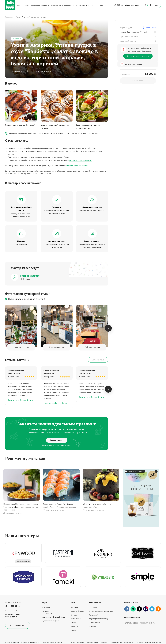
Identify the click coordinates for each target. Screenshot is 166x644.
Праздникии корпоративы (47, 612)
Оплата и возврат (78, 642)
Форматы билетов (77, 611)
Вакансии (74, 630)
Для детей (92, 5)
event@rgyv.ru (11, 616)
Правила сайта (92, 642)
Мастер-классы (23, 5)
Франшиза (92, 626)
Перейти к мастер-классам (138, 56)
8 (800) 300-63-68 (132, 5)
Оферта (104, 642)
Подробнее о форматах (77, 166)
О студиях (74, 607)
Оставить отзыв (98, 360)
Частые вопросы (76, 619)
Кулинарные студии (39, 5)
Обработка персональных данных (149, 642)
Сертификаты (81, 5)
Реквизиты (74, 626)
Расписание (9, 17)
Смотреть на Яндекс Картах (21, 400)
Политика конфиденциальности (122, 642)
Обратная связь (18, 625)
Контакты (74, 615)
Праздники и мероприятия (61, 5)
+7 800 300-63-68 (12, 606)
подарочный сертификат (80, 160)
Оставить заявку (57, 440)
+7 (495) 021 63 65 (13, 614)
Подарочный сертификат (50, 621)
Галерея (73, 622)
